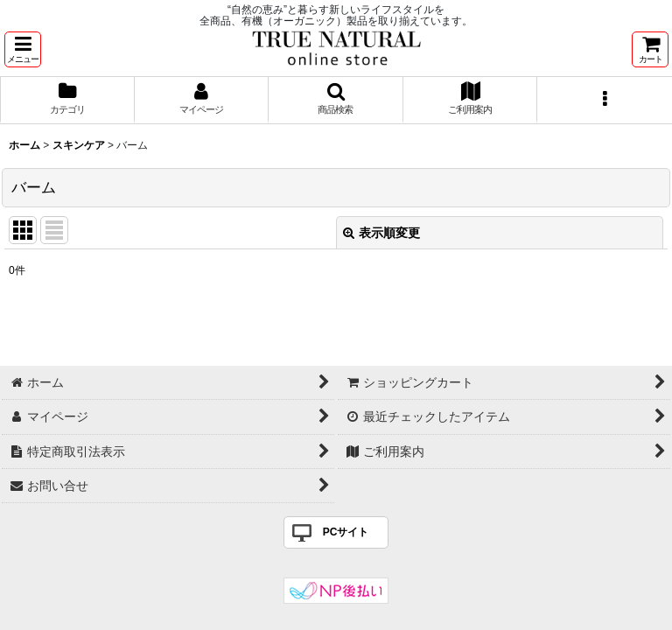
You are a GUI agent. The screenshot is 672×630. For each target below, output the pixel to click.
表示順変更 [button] (381, 233)
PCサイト (346, 532)
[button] (23, 49)
